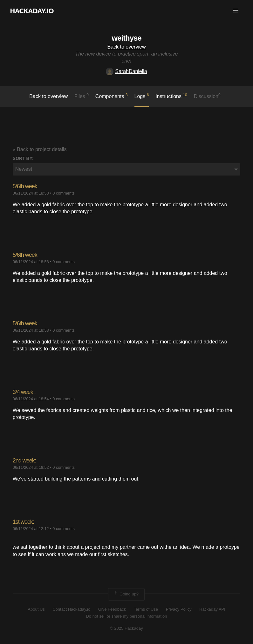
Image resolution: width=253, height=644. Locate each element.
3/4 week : (24, 392)
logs (142, 96)
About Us (36, 609)
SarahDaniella (126, 71)
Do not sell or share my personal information (126, 616)
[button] (236, 11)
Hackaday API (212, 609)
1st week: (23, 522)
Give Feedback (112, 609)
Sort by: (23, 158)
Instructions (171, 96)
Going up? (126, 594)
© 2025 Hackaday (126, 628)
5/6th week (25, 186)
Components (112, 96)
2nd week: (24, 461)
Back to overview (127, 47)
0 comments (64, 193)
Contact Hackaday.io (71, 609)
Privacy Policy (179, 609)
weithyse (126, 38)
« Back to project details (40, 149)
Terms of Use (146, 609)
